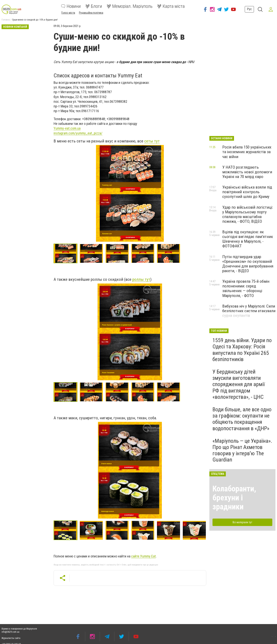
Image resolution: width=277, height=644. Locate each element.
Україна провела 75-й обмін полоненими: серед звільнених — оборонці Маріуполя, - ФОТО (246, 288)
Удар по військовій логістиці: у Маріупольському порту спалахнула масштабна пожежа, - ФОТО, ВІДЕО (248, 214)
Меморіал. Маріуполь (130, 6)
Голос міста (68, 13)
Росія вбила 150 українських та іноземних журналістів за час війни (247, 152)
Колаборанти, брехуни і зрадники (234, 498)
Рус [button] (249, 9)
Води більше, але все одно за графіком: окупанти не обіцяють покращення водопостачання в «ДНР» (242, 419)
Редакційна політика (91, 13)
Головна (6, 20)
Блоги (94, 6)
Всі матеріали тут (242, 522)
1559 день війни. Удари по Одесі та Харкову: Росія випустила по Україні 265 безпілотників (242, 350)
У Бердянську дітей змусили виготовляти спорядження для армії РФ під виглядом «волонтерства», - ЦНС (239, 384)
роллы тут (141, 279)
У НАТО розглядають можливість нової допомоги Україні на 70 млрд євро (247, 172)
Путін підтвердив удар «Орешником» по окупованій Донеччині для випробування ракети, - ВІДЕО (248, 264)
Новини (71, 6)
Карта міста (171, 6)
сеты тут (152, 141)
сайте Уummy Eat (143, 556)
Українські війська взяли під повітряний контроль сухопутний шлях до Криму (247, 192)
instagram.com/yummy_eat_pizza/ (78, 133)
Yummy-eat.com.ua (67, 128)
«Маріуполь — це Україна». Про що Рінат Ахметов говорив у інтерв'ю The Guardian (242, 450)
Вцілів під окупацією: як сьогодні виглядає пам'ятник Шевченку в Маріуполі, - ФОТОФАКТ (248, 239)
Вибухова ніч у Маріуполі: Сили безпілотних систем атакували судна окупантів (249, 311)
